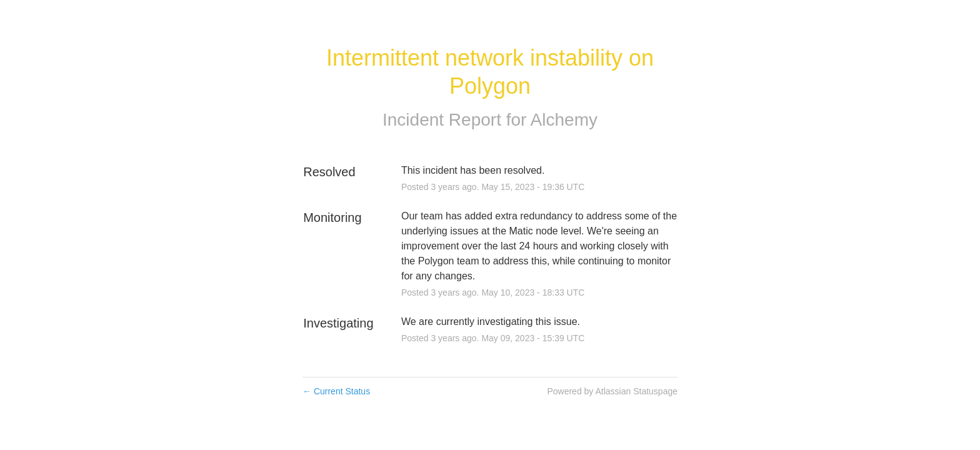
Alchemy (564, 120)
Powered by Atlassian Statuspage (612, 391)
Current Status (336, 391)
